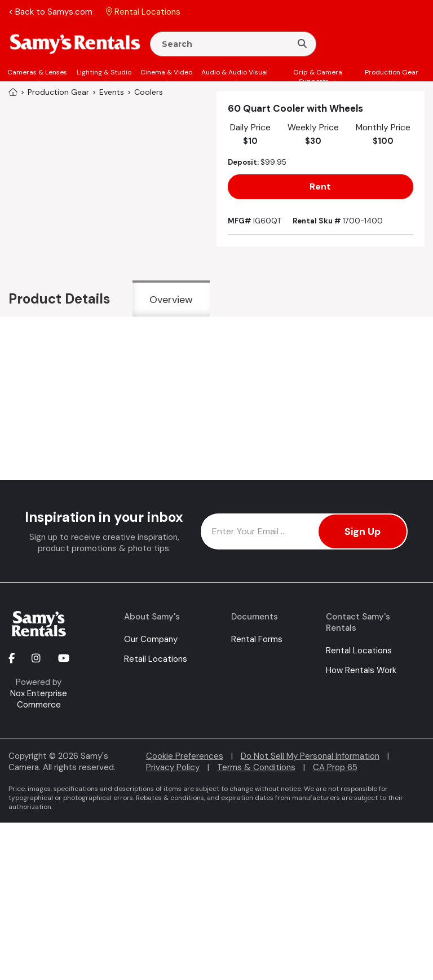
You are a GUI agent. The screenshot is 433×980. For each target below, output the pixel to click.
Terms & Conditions (256, 767)
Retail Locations (156, 659)
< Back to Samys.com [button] (50, 12)
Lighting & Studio (104, 72)
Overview (171, 300)
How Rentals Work (361, 670)
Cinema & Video (166, 72)
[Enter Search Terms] (225, 44)
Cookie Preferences (185, 756)
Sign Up (363, 531)
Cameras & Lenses (37, 72)
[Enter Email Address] (304, 531)
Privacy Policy (173, 767)
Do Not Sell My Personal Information (310, 756)
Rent (320, 186)
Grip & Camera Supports (318, 77)
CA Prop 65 (335, 767)
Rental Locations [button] (143, 12)
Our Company (151, 639)
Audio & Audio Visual (235, 72)
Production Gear (392, 72)
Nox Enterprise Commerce (39, 699)
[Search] (302, 44)
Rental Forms (257, 639)
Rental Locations (359, 651)
